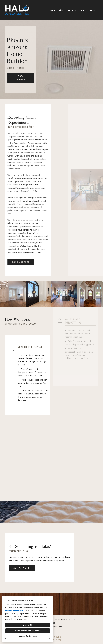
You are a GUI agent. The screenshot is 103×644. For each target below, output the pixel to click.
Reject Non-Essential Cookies (28, 631)
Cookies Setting (55, 640)
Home (53, 10)
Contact (93, 10)
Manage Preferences (28, 636)
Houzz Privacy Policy (14, 611)
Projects (72, 10)
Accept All (28, 625)
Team (82, 10)
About (62, 10)
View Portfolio (20, 78)
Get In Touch (22, 568)
